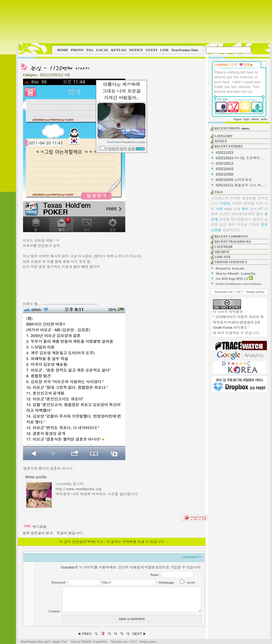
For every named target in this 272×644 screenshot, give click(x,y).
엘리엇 (258, 219)
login (246, 119)
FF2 (252, 214)
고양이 (237, 203)
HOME (63, 50)
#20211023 (225, 153)
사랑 (219, 209)
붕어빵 (249, 203)
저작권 (235, 198)
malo (228, 209)
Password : (60, 582)
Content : (55, 611)
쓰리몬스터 (220, 198)
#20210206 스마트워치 (234, 180)
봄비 (260, 214)
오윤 (259, 203)
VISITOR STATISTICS (231, 262)
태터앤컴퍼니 (241, 219)
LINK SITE (223, 257)
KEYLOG (119, 50)
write (264, 119)
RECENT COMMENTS (231, 236)
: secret (190, 582)
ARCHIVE (222, 252)
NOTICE (136, 50)
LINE (164, 50)
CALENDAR (224, 247)
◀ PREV (85, 634)
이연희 (225, 203)
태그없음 (40, 527)
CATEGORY (224, 136)
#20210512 (225, 163)
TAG (90, 50)
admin (255, 119)
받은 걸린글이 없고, (38, 533)
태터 (245, 209)
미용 (237, 209)
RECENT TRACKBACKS (233, 242)
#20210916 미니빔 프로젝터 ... (240, 158)
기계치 (254, 224)
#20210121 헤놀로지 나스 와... (240, 185)
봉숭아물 (249, 198)
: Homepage (165, 582)
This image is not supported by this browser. (144, 22)
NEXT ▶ (140, 634)
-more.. (245, 128)
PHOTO (77, 50)
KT (261, 209)
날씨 (253, 209)
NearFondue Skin (185, 50)
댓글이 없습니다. (70, 533)
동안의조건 (231, 230)
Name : (156, 575)
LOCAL (102, 50)
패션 (232, 224)
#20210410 (225, 169)
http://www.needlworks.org (78, 489)
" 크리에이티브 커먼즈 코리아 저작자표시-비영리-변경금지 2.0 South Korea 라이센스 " (238, 322)
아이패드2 (239, 214)
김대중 (224, 219)
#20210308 (225, 174)
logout (238, 119)
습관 (223, 224)
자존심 (242, 224)
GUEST (152, 50)
